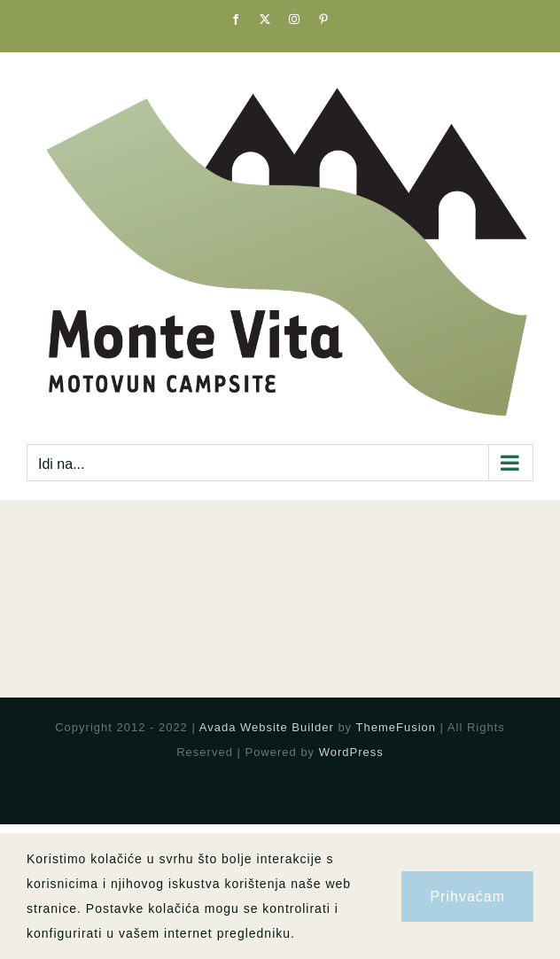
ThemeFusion (396, 727)
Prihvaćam (467, 897)
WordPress (351, 752)
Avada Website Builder (267, 727)
